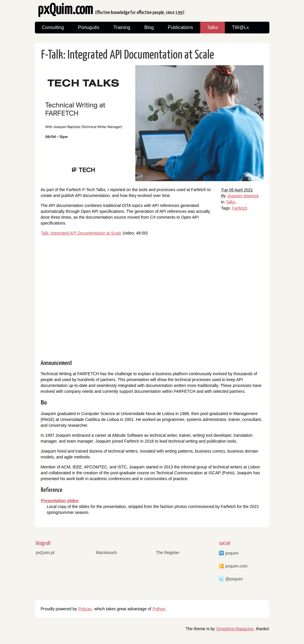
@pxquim (234, 579)
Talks (213, 27)
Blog (149, 27)
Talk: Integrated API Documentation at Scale (81, 233)
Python (159, 609)
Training (122, 27)
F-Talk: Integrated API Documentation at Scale (128, 55)
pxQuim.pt (45, 553)
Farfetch (240, 208)
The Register (168, 553)
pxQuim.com (112, 12)
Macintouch (106, 553)
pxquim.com (236, 566)
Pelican (85, 609)
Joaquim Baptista (243, 196)
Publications (180, 27)
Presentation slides (60, 501)
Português (89, 27)
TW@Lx (240, 27)
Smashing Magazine (235, 629)
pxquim (232, 553)
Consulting (53, 27)
